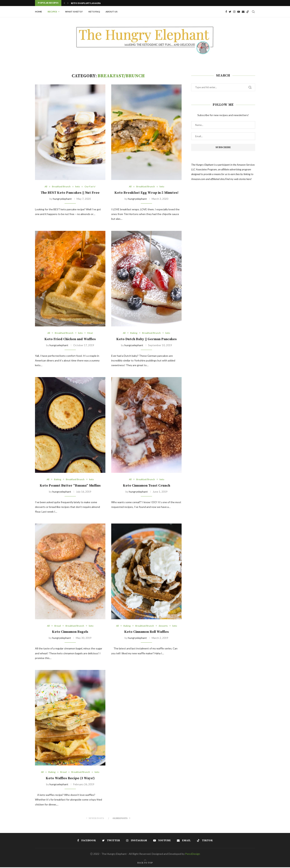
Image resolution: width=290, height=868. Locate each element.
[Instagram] (234, 12)
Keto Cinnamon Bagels (70, 633)
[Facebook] (226, 12)
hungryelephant (62, 199)
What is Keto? (74, 12)
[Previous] (64, 3)
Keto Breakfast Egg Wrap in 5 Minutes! (146, 193)
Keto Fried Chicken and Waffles (70, 339)
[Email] (243, 12)
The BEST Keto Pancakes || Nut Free (70, 193)
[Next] (68, 3)
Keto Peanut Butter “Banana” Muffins (70, 486)
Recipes (52, 12)
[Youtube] (239, 12)
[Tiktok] (248, 12)
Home (38, 12)
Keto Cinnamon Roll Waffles (147, 633)
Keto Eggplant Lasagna (86, 3)
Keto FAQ (94, 12)
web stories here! (243, 179)
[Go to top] (145, 863)
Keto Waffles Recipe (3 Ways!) (70, 779)
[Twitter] (230, 12)
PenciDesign (193, 855)
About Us (112, 12)
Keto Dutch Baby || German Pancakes (147, 339)
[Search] (253, 12)
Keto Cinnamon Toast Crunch (147, 486)
